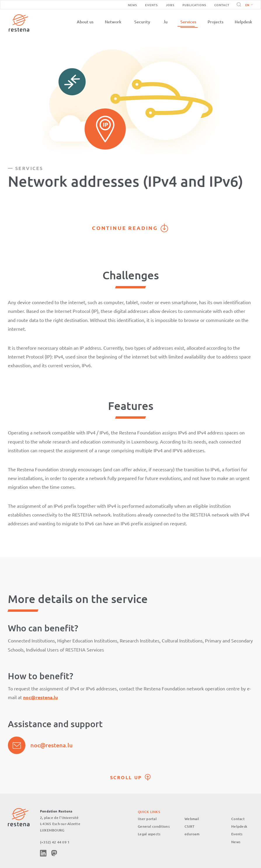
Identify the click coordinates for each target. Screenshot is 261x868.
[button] (248, 5)
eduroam (192, 834)
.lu (165, 22)
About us (85, 22)
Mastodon (54, 853)
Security (142, 22)
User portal (147, 819)
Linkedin (43, 853)
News (132, 5)
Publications (194, 5)
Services (188, 22)
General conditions (154, 826)
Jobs (170, 5)
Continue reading (125, 228)
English (249, 5)
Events (151, 5)
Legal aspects (149, 834)
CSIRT (189, 826)
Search (238, 5)
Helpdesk (243, 22)
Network (113, 22)
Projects (215, 22)
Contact (222, 5)
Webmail (192, 819)
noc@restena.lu (52, 745)
